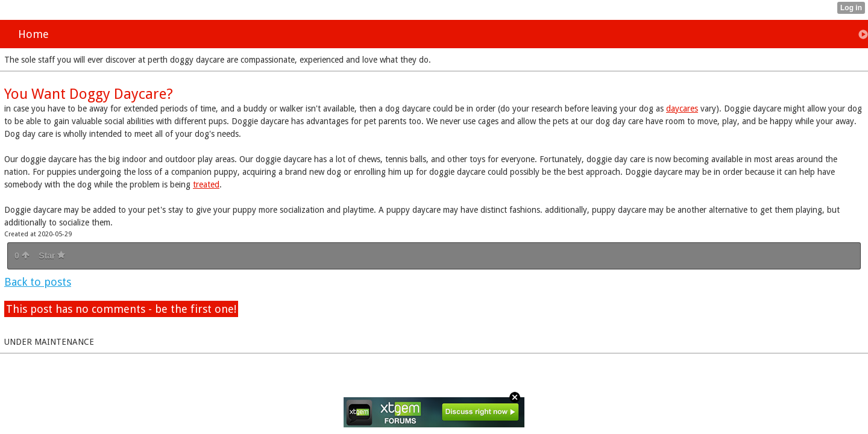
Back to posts (38, 282)
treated (206, 184)
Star (52, 256)
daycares (682, 108)
